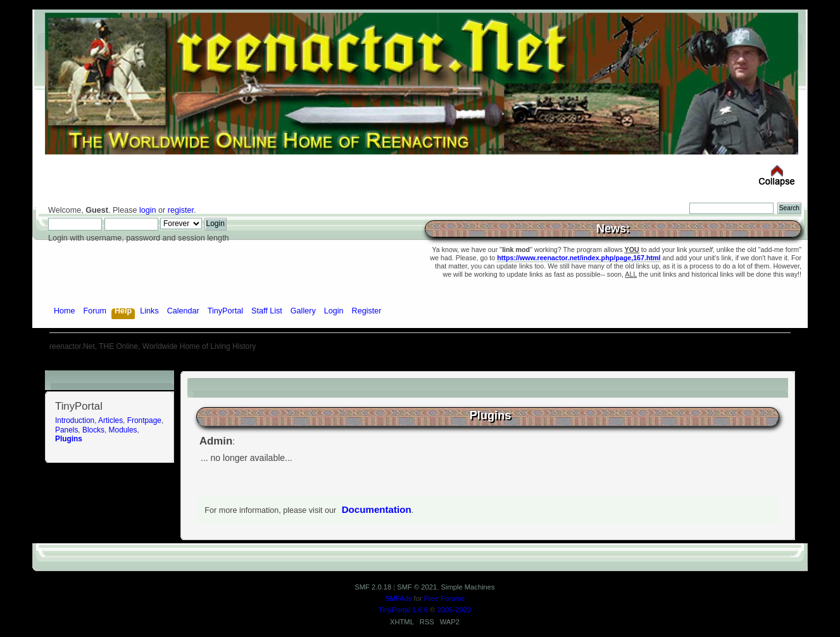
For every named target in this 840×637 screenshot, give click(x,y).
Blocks (93, 430)
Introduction (75, 420)
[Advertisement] (420, 366)
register (181, 210)
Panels (66, 430)
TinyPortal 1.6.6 (403, 610)
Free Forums (444, 598)
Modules (123, 430)
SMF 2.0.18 (373, 587)
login (148, 210)
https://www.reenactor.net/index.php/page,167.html (579, 258)
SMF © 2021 (417, 587)
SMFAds (398, 598)
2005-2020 (454, 610)
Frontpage (144, 420)
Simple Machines (467, 587)
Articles (110, 420)
